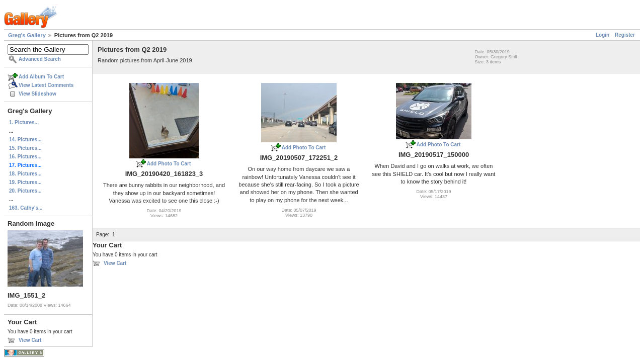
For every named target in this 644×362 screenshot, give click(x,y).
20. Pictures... (25, 191)
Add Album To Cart (41, 77)
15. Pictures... (25, 148)
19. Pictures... (25, 182)
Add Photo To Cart (169, 164)
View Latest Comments (46, 85)
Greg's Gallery (27, 35)
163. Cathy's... (26, 208)
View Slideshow (37, 94)
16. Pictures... (25, 157)
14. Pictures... (25, 140)
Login (602, 35)
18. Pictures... (25, 174)
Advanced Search (40, 59)
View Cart (30, 340)
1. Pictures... (24, 122)
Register (625, 35)
